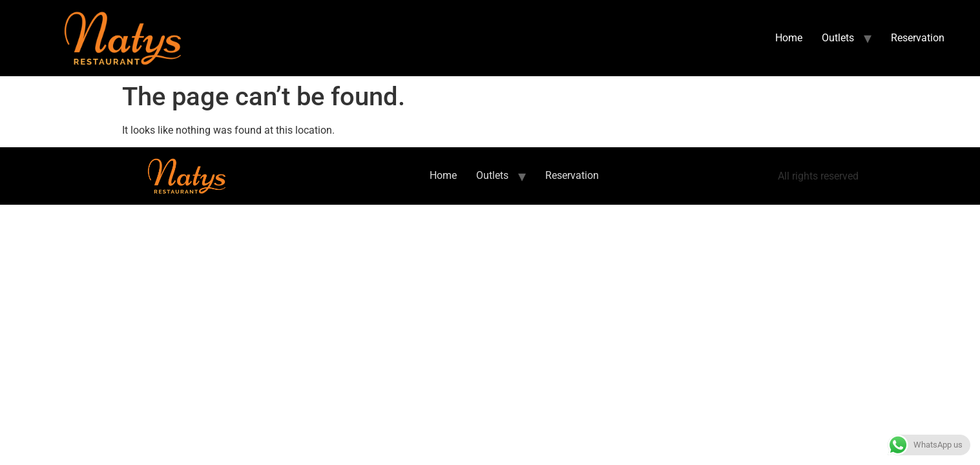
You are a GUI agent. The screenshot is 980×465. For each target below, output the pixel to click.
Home (789, 38)
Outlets (838, 38)
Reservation (918, 38)
